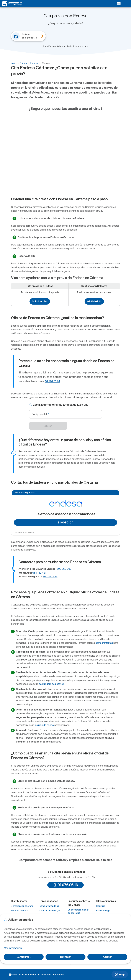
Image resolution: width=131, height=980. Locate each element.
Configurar (24, 957)
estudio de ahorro (44, 725)
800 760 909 (64, 569)
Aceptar (107, 957)
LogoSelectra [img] (13, 975)
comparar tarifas (104, 643)
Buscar (48, 426)
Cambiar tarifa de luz (50, 906)
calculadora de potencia (52, 684)
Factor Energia (103, 910)
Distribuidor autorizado (24, 533)
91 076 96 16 (65, 885)
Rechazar (65, 957)
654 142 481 (39, 573)
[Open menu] (119, 4)
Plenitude (101, 906)
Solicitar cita (40, 301)
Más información (13, 948)
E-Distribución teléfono (22, 906)
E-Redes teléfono (20, 910)
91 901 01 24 (94, 301)
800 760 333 (50, 576)
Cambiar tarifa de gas (50, 910)
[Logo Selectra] (12, 4)
